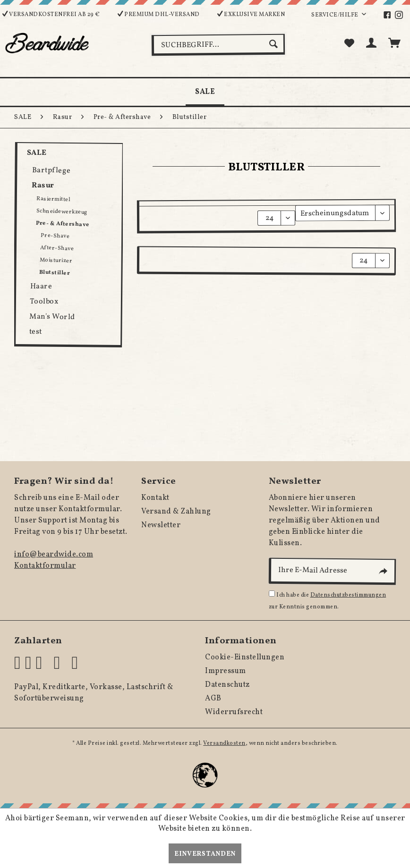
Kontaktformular (45, 566)
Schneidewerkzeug (62, 212)
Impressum (226, 671)
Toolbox (44, 302)
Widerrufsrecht (234, 712)
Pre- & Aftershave (63, 224)
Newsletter (161, 525)
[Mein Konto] (372, 44)
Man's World (52, 317)
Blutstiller (55, 273)
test (36, 332)
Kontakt (155, 498)
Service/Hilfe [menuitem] (335, 15)
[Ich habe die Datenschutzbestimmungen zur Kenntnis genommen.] (272, 594)
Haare (41, 287)
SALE (37, 153)
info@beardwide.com (54, 555)
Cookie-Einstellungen (245, 657)
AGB (213, 699)
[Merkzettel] (349, 44)
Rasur (43, 186)
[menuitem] (392, 15)
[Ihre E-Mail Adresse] (332, 571)
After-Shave (57, 248)
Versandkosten (224, 743)
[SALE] (205, 92)
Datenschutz (227, 685)
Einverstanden (205, 854)
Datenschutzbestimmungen (348, 595)
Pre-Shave (55, 236)
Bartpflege (51, 171)
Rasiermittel (53, 199)
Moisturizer (56, 261)
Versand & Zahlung (176, 512)
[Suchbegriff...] (218, 45)
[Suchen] (275, 44)
